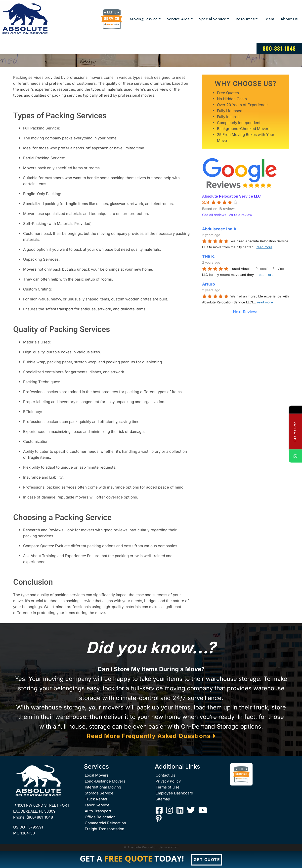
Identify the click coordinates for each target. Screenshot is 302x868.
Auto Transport (98, 811)
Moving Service (144, 19)
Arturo (209, 284)
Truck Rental (96, 799)
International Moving (103, 787)
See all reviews (214, 215)
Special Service (213, 19)
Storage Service (99, 793)
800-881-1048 (279, 48)
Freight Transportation (105, 829)
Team (269, 19)
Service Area (178, 19)
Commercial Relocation (105, 823)
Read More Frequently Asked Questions (151, 736)
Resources (245, 19)
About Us (289, 19)
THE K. (209, 256)
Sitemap (163, 799)
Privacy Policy (168, 781)
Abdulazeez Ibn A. (220, 229)
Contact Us (165, 775)
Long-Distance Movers (105, 781)
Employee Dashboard (174, 793)
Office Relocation (100, 817)
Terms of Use (168, 787)
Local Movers (97, 775)
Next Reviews (246, 312)
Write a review (240, 215)
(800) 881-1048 (40, 817)
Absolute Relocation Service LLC (231, 196)
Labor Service (97, 805)
